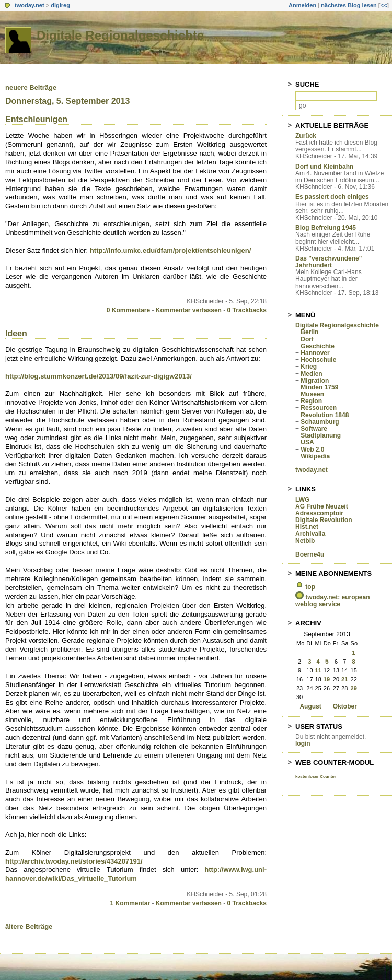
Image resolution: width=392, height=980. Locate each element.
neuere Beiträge (31, 87)
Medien (311, 374)
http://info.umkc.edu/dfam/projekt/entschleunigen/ (170, 250)
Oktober (345, 706)
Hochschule (318, 360)
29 (354, 688)
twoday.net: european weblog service (332, 601)
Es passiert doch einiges (332, 197)
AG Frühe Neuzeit (322, 506)
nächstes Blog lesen (349, 5)
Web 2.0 (312, 450)
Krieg (309, 367)
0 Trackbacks (247, 310)
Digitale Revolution (324, 520)
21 (344, 679)
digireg (60, 5)
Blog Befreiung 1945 (326, 228)
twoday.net (30, 5)
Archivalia (310, 534)
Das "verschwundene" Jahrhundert (328, 262)
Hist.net (307, 527)
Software (314, 429)
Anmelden (302, 5)
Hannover (315, 353)
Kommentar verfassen (189, 310)
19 (327, 679)
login (303, 743)
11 (318, 670)
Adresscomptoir (319, 513)
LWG (302, 500)
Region (311, 401)
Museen (312, 394)
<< (383, 5)
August (310, 706)
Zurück (306, 136)
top (310, 587)
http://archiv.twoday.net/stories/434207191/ (74, 861)
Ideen (16, 333)
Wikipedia (315, 456)
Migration (315, 381)
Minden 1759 (319, 387)
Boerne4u (310, 554)
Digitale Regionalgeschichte (120, 35)
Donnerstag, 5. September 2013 (67, 101)
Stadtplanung (321, 435)
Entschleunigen (36, 119)
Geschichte (318, 346)
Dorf (307, 339)
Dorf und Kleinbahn (324, 167)
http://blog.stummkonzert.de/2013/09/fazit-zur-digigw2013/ (99, 376)
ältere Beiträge (29, 926)
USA (307, 442)
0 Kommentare (128, 310)
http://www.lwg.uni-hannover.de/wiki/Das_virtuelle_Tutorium (136, 874)
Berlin (309, 332)
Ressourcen (319, 408)
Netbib (305, 541)
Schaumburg (320, 422)
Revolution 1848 (325, 415)
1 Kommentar (130, 903)
